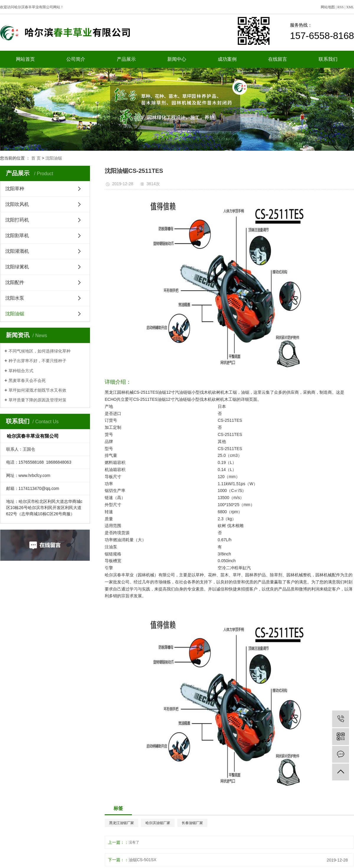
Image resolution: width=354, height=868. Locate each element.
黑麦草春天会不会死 (27, 380)
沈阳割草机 (17, 236)
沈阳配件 (15, 282)
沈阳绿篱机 (17, 267)
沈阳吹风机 (17, 204)
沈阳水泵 (15, 298)
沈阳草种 (15, 189)
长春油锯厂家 (192, 823)
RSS (341, 7)
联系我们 (328, 59)
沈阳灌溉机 (17, 251)
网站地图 (328, 7)
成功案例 (227, 59)
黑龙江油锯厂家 (122, 823)
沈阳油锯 (54, 158)
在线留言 (278, 59)
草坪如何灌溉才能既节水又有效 (37, 390)
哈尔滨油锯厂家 (158, 823)
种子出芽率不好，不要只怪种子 (37, 361)
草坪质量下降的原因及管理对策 (37, 400)
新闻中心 (177, 59)
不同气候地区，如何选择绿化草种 (40, 351)
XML (350, 7)
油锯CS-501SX (142, 860)
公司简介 (76, 59)
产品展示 (126, 59)
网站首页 (25, 59)
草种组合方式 (21, 371)
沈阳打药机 (17, 220)
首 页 (36, 158)
